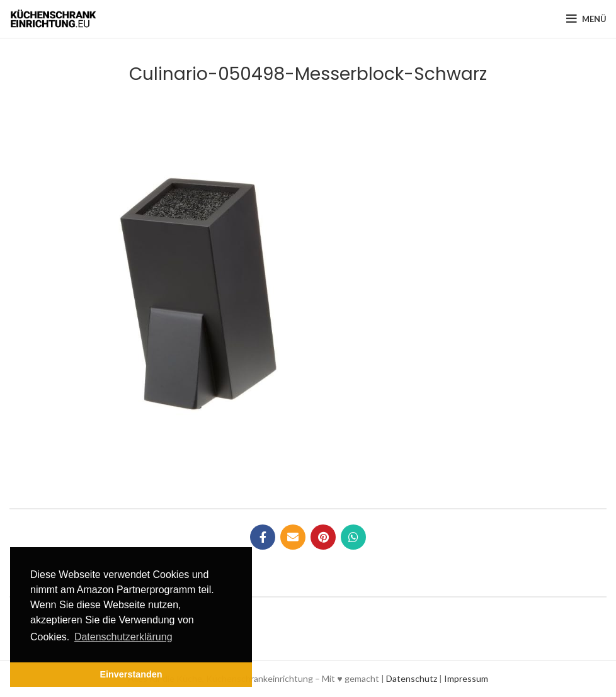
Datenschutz (412, 678)
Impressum (466, 678)
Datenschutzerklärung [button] (123, 637)
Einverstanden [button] (131, 674)
